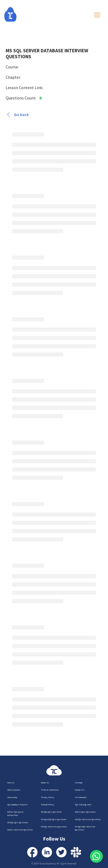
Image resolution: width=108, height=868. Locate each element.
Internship (12, 797)
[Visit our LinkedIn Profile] (47, 852)
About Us (45, 783)
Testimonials (81, 797)
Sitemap (79, 783)
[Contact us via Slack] (76, 852)
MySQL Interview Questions (88, 819)
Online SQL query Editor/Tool (15, 813)
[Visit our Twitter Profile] (61, 852)
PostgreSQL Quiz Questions (54, 819)
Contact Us (80, 790)
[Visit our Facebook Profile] (32, 852)
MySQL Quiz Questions (51, 812)
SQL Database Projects (17, 805)
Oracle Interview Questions (20, 830)
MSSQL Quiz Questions (18, 822)
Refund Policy (48, 805)
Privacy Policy (48, 797)
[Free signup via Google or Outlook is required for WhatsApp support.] (96, 856)
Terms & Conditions (50, 790)
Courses (11, 783)
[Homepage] (16, 14)
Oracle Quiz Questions (85, 812)
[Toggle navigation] (97, 15)
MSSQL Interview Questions (54, 827)
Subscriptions (14, 790)
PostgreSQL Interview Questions (85, 828)
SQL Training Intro (83, 805)
